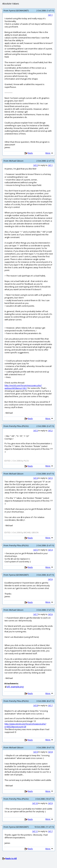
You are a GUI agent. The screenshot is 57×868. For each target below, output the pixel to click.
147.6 (50, 579)
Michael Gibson (16, 161)
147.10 (35, 803)
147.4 (35, 478)
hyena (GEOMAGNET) (19, 11)
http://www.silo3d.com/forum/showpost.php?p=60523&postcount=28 (25, 725)
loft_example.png (15, 687)
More (49, 153)
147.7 (35, 614)
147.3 (35, 430)
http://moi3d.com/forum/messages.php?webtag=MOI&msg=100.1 (23, 387)
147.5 (35, 550)
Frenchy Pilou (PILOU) (19, 426)
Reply (30, 153)
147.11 (35, 831)
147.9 (35, 752)
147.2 (35, 165)
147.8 (35, 705)
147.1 (50, 15)
